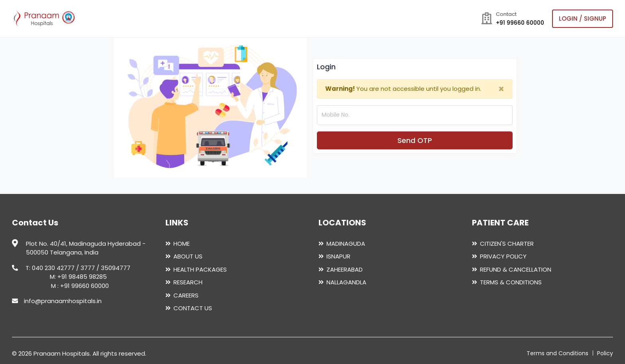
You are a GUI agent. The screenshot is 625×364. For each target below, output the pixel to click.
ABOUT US (188, 256)
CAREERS (186, 295)
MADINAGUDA (346, 244)
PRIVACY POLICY (503, 256)
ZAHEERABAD (345, 269)
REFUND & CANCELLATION (516, 269)
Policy (605, 353)
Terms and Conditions (557, 353)
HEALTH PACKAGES (200, 269)
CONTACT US (193, 308)
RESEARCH (188, 282)
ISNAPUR (338, 256)
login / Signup (583, 19)
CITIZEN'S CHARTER (507, 244)
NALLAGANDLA (346, 282)
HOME (182, 244)
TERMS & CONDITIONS (511, 282)
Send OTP (415, 140)
